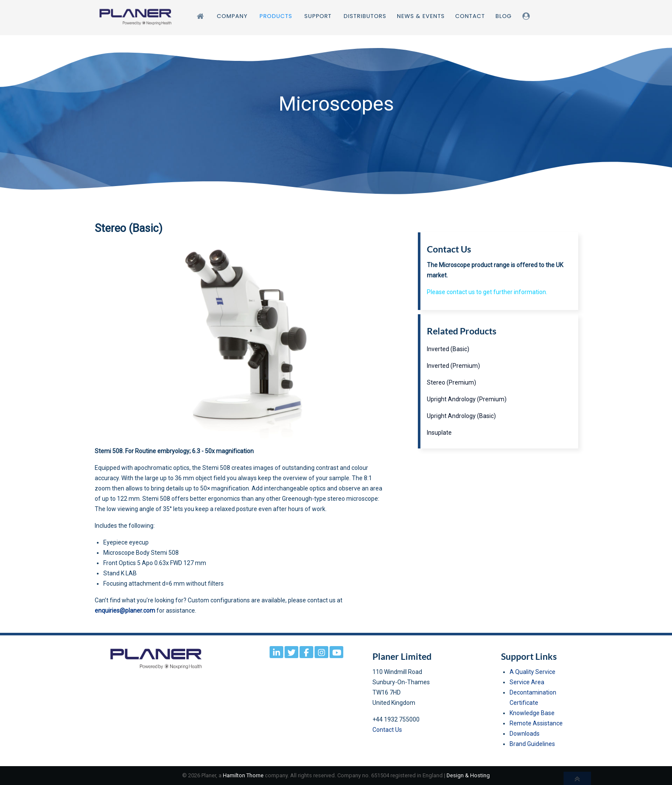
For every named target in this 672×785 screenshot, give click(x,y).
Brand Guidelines (532, 744)
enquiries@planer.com (125, 611)
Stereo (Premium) (451, 382)
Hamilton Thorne (243, 775)
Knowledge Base (532, 713)
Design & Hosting (468, 775)
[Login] (528, 16)
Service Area (527, 682)
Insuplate (439, 433)
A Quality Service (532, 672)
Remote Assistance (536, 723)
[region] (336, 121)
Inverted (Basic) (448, 349)
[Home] (202, 16)
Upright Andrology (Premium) (467, 399)
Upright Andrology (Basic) (461, 416)
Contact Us (387, 730)
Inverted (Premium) (453, 366)
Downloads (525, 734)
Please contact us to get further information (486, 292)
